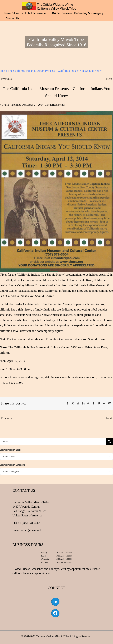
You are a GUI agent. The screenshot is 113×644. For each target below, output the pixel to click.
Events (61, 105)
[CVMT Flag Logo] (49, 4)
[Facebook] (67, 403)
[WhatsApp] (88, 403)
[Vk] (104, 403)
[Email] (110, 403)
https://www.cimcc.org (82, 377)
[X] (73, 403)
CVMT (5, 105)
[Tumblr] (94, 403)
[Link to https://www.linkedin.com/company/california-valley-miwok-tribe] (55, 602)
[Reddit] (78, 403)
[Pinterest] (99, 403)
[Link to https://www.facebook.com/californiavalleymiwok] (55, 613)
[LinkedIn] (83, 403)
